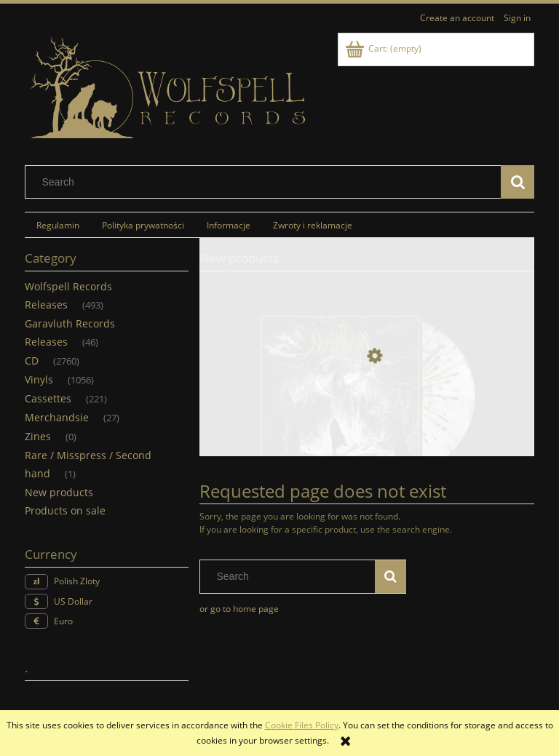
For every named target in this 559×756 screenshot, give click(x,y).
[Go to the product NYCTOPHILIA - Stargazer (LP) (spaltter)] (367, 424)
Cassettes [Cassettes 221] (48, 398)
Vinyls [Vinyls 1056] (39, 379)
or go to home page (239, 609)
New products (59, 492)
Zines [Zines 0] (38, 436)
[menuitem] (58, 225)
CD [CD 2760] (32, 361)
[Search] (518, 182)
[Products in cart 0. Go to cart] (384, 48)
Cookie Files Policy (302, 725)
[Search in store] (266, 182)
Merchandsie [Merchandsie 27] (57, 417)
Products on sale (65, 510)
